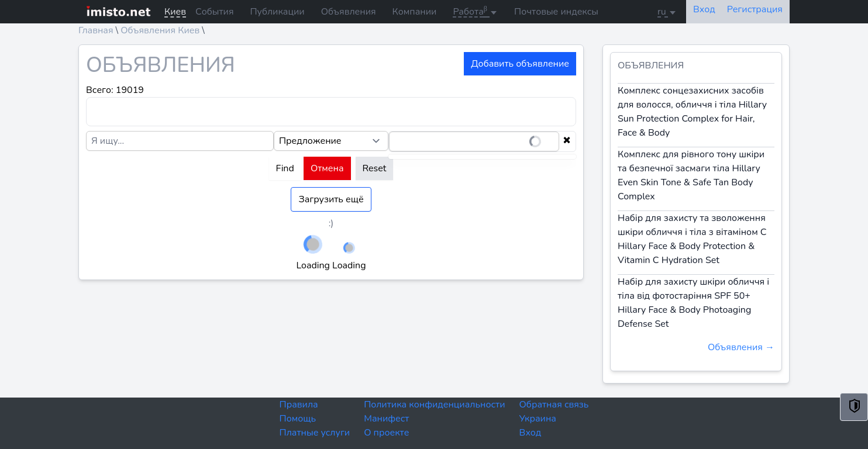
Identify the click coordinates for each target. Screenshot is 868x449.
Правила (299, 405)
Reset (375, 168)
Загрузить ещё (331, 199)
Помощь (298, 419)
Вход (531, 433)
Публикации (278, 12)
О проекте (386, 433)
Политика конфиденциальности (434, 405)
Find (285, 168)
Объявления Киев (160, 30)
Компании (415, 12)
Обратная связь (554, 405)
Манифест (386, 419)
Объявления (349, 12)
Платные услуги (315, 433)
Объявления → (741, 347)
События (214, 12)
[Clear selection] (567, 141)
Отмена (327, 168)
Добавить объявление (520, 64)
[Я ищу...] (180, 141)
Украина (538, 419)
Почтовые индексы (556, 12)
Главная (96, 30)
